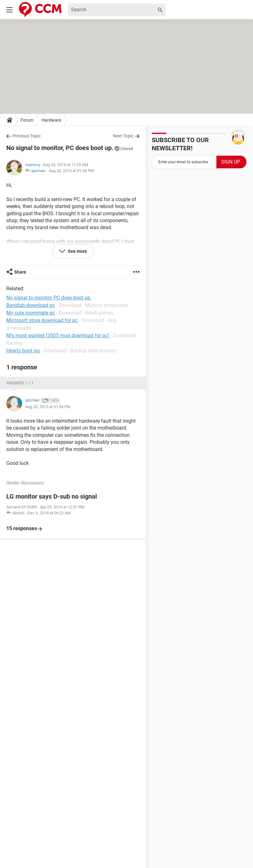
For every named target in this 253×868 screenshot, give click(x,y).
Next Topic (123, 136)
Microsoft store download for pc (42, 320)
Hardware (51, 120)
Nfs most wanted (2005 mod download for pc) (58, 336)
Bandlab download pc (31, 305)
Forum (27, 120)
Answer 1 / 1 (20, 383)
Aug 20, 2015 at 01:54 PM (71, 171)
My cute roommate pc (31, 313)
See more (77, 251)
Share (20, 272)
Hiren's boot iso (23, 351)
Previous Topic (26, 136)
